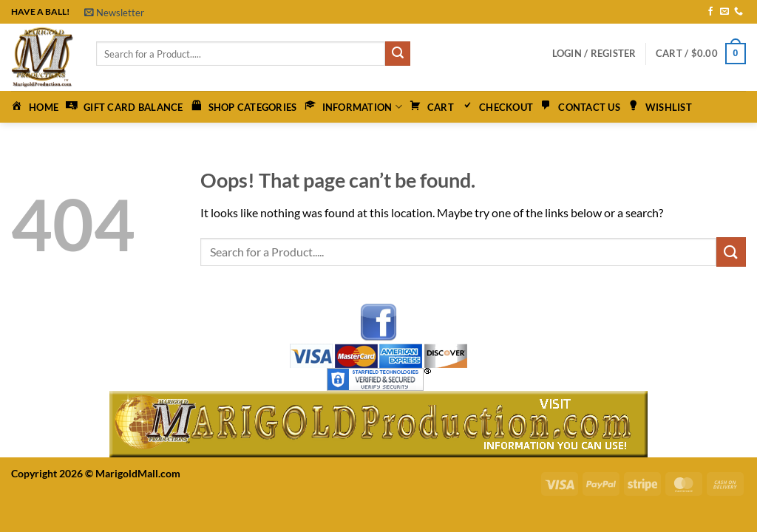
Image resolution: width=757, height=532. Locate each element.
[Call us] (739, 12)
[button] (114, 13)
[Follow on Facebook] (710, 12)
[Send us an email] (724, 12)
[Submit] (398, 54)
